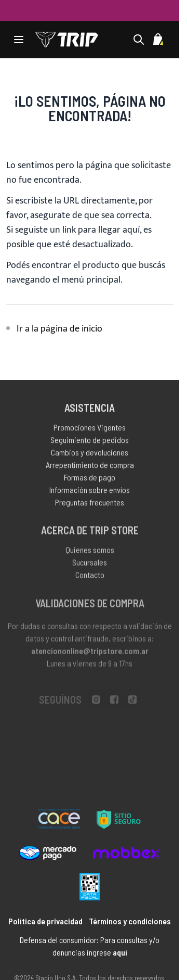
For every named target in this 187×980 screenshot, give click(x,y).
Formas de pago (90, 479)
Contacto (90, 576)
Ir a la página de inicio (59, 329)
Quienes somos (90, 551)
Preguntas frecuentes (90, 504)
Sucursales (90, 564)
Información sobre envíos (90, 491)
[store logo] (67, 40)
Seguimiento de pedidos (90, 441)
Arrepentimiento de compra (90, 466)
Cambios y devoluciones (90, 454)
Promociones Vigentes (90, 429)
